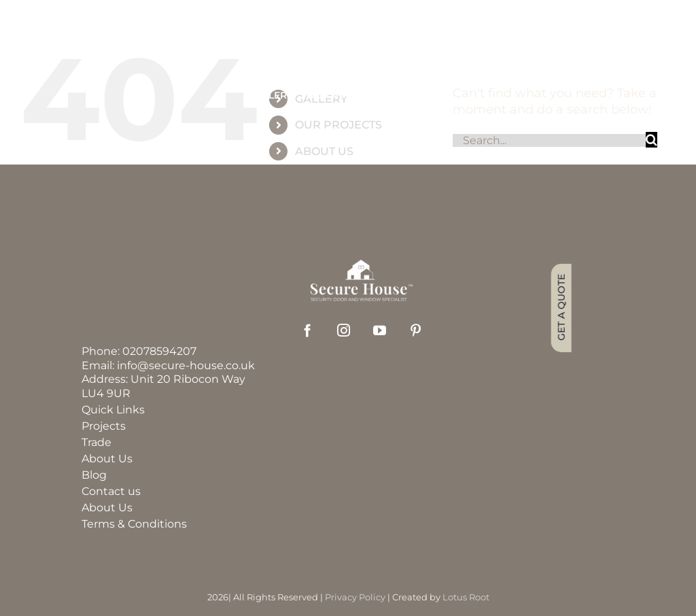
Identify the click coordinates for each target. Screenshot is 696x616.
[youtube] (380, 330)
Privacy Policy (355, 597)
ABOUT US (324, 151)
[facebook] (308, 330)
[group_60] (348, 48)
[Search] (651, 140)
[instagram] (344, 330)
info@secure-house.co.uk (186, 365)
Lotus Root (466, 597)
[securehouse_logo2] (362, 266)
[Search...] (549, 140)
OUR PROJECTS (338, 125)
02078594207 (159, 351)
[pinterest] (416, 330)
